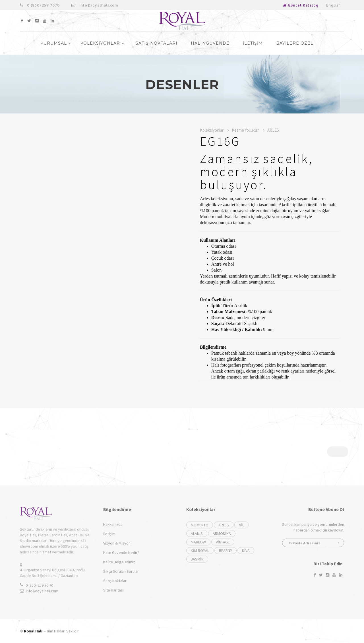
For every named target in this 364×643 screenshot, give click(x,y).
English (334, 5)
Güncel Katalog (301, 5)
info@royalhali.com (95, 5)
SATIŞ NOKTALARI (157, 43)
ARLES (273, 130)
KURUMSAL (56, 43)
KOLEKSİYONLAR (102, 43)
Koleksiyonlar (214, 130)
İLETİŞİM (253, 43)
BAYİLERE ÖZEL (295, 43)
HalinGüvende (210, 43)
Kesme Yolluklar (248, 130)
